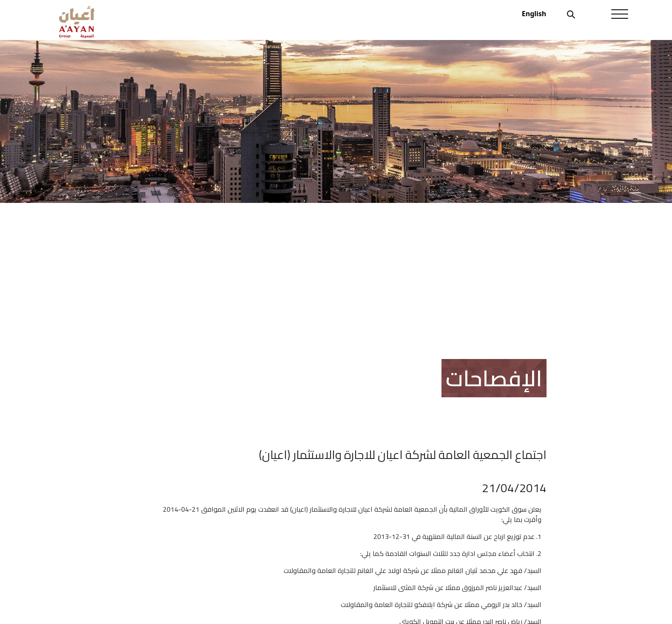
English (534, 14)
